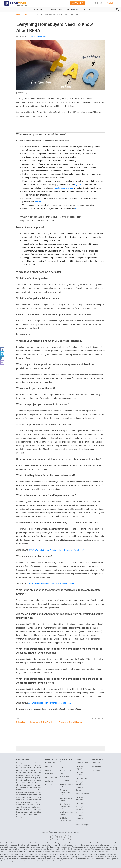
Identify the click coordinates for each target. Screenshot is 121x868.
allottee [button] (38, 202)
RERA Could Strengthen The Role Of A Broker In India (51, 584)
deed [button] (77, 209)
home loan (22, 722)
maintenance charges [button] (63, 188)
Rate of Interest (76, 722)
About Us (49, 766)
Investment (34, 722)
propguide (63, 722)
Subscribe (77, 3)
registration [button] (79, 185)
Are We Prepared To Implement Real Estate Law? (50, 703)
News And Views (49, 722)
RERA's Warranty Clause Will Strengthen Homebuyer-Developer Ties (58, 550)
